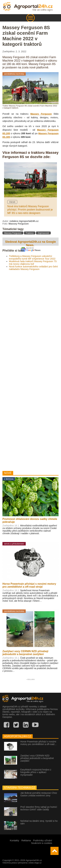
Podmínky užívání (43, 840)
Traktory (30, 233)
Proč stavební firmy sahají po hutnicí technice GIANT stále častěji (39, 808)
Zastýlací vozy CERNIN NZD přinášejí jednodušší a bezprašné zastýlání (37, 758)
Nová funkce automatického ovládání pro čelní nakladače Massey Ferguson (33, 268)
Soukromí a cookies (42, 843)
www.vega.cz (35, 863)
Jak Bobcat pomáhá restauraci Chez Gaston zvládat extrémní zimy (39, 794)
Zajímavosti (43, 233)
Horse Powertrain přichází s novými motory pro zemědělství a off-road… (38, 743)
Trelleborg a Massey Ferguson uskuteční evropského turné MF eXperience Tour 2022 (32, 257)
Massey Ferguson (41, 114)
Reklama (26, 840)
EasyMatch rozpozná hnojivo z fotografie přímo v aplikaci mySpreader (36, 772)
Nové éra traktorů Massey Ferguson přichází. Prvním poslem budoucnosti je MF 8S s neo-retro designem (30, 210)
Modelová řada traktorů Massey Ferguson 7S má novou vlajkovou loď (33, 263)
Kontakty (14, 840)
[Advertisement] (30, 369)
